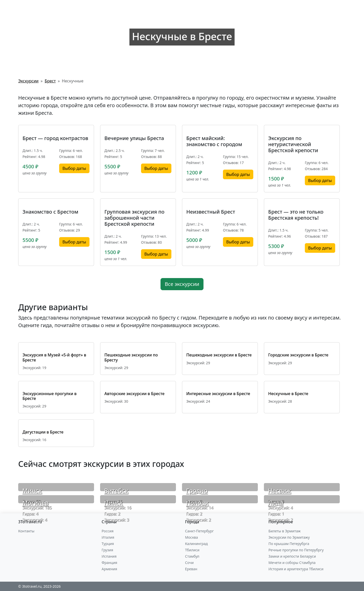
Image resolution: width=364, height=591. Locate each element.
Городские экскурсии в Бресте (298, 355)
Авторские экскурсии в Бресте (134, 394)
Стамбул (192, 556)
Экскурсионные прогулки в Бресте (50, 396)
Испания (109, 556)
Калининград (196, 544)
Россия (108, 531)
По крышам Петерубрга (289, 544)
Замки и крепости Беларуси (292, 556)
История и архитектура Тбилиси (296, 569)
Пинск (113, 503)
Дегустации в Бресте (43, 432)
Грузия (107, 550)
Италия (108, 537)
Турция (108, 544)
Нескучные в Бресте (288, 394)
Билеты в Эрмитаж (285, 531)
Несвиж (280, 491)
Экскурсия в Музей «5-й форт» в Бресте (54, 357)
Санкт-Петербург (199, 531)
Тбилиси (192, 550)
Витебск (116, 491)
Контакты (26, 531)
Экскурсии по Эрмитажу (289, 537)
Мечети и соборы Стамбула (292, 563)
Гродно (197, 491)
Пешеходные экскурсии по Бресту (131, 357)
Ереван (191, 569)
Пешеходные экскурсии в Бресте (219, 355)
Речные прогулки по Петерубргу (296, 550)
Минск (32, 491)
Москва (191, 537)
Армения (109, 569)
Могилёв (35, 503)
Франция (109, 563)
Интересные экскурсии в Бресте (218, 394)
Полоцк (197, 503)
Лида (276, 503)
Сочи (189, 563)
